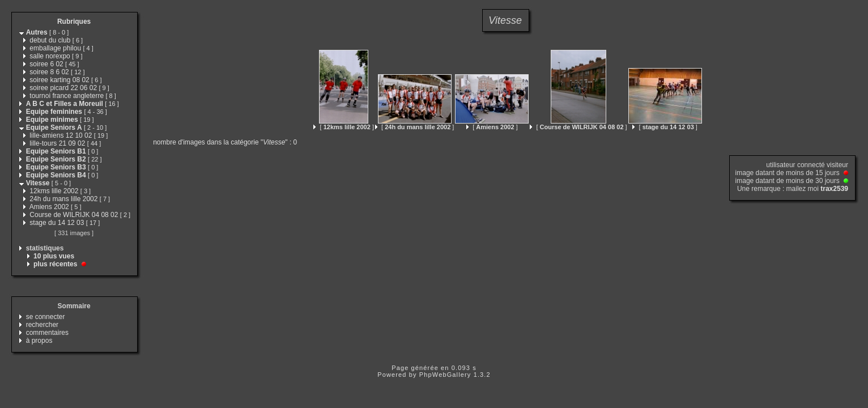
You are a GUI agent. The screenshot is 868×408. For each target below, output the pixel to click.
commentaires (47, 333)
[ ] (343, 127)
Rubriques (74, 22)
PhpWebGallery (445, 375)
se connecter (46, 317)
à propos (39, 341)
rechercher (42, 325)
